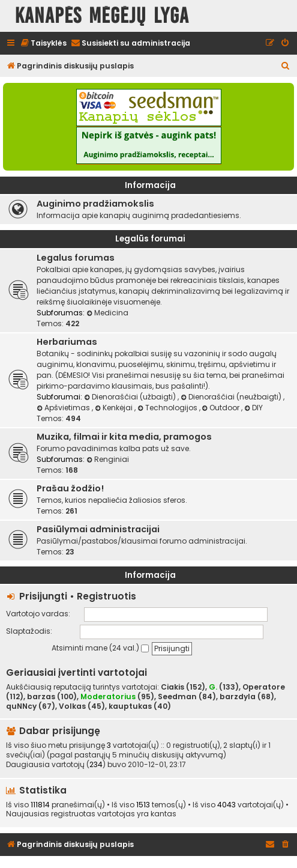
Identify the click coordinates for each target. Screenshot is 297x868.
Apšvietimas (64, 408)
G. (213, 687)
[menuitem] (43, 44)
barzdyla (238, 697)
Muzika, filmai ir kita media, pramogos (124, 437)
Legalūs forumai (150, 239)
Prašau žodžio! (70, 488)
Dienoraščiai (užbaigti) (131, 397)
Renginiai (108, 459)
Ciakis (172, 687)
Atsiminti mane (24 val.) (100, 648)
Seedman (177, 697)
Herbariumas (67, 342)
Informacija (150, 185)
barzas (41, 697)
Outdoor (222, 408)
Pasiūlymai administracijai (98, 529)
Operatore (264, 687)
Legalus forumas (76, 258)
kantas (163, 814)
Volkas (72, 706)
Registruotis (106, 596)
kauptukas (130, 706)
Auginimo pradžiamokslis (95, 204)
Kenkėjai (115, 408)
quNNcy (21, 706)
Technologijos (168, 408)
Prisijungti (43, 596)
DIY (253, 408)
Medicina (107, 313)
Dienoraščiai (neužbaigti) (232, 397)
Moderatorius (108, 697)
